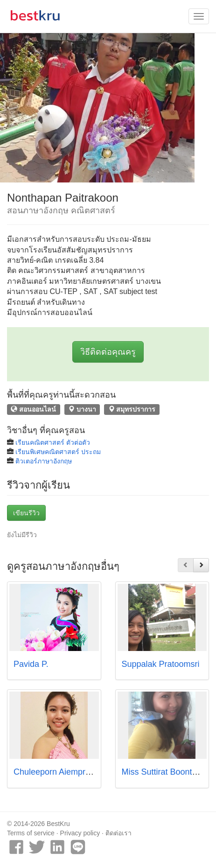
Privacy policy (80, 833)
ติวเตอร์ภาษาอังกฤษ (44, 461)
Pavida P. (31, 664)
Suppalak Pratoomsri (161, 664)
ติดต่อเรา (118, 833)
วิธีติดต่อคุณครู (108, 352)
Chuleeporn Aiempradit (56, 772)
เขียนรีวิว (26, 513)
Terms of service (31, 833)
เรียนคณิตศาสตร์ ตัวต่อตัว (53, 442)
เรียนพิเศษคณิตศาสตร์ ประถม (58, 452)
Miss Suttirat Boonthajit (165, 772)
